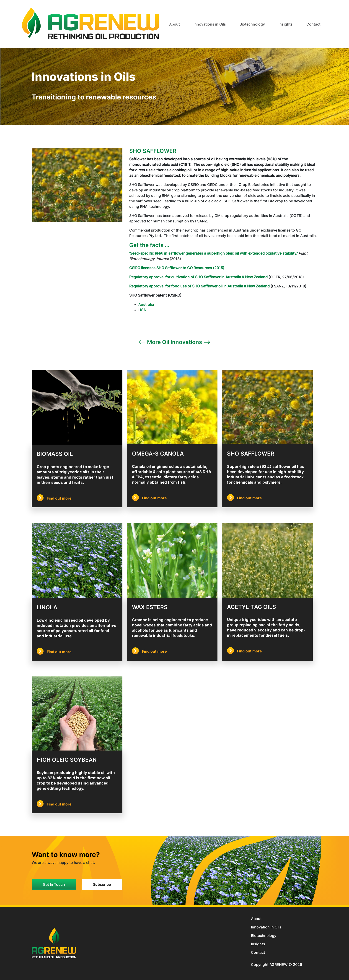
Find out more (54, 498)
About (256, 919)
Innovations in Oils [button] (210, 24)
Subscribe (102, 884)
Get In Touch (54, 884)
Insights (258, 944)
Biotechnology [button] (252, 24)
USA (142, 310)
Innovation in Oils (266, 927)
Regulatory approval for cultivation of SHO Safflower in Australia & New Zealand (198, 277)
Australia (146, 304)
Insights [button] (286, 24)
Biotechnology (264, 936)
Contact (313, 24)
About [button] (174, 24)
